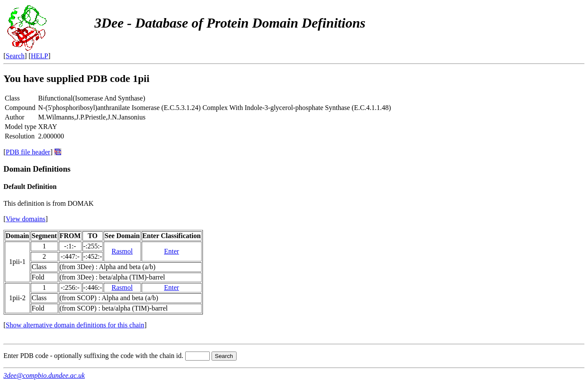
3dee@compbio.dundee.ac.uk (44, 375)
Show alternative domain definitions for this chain (75, 325)
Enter (172, 251)
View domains (25, 219)
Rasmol (122, 251)
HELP (40, 56)
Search (15, 56)
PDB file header (28, 152)
